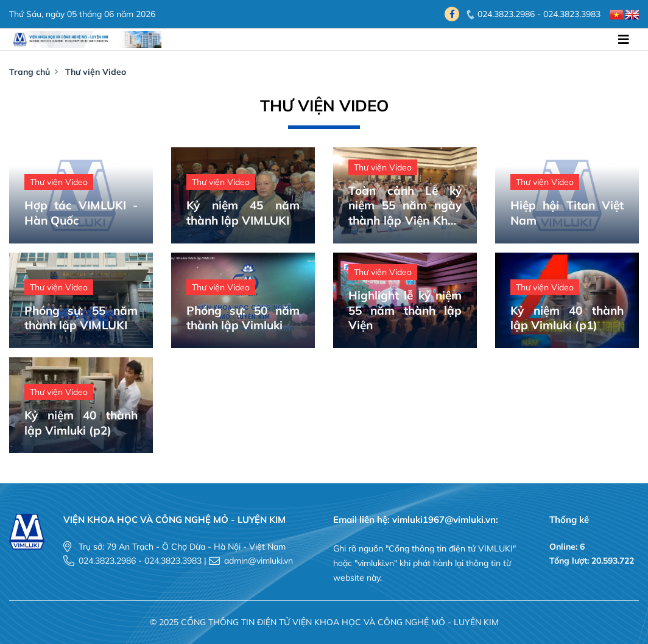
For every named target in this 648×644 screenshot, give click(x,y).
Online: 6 (567, 547)
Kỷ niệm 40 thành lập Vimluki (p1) (567, 318)
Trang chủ (30, 72)
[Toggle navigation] (624, 40)
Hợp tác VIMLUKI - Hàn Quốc (81, 213)
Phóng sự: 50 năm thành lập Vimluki (243, 318)
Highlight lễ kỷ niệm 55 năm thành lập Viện (405, 310)
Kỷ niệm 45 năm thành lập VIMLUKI (243, 213)
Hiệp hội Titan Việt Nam (567, 213)
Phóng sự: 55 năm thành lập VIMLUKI (81, 318)
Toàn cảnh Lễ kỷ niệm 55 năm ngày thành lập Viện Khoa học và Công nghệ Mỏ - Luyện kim (405, 206)
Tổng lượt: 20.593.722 (592, 561)
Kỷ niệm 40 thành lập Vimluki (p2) (81, 423)
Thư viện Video (96, 72)
